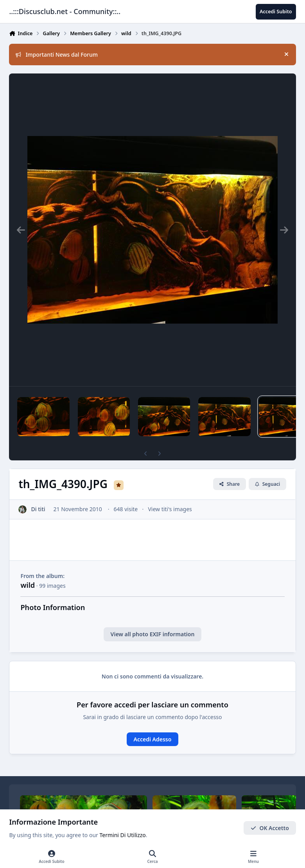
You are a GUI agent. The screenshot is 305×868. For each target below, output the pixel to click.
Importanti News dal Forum (57, 55)
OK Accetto (270, 828)
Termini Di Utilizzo (123, 835)
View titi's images (170, 509)
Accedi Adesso (153, 739)
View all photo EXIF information (153, 634)
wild (28, 585)
